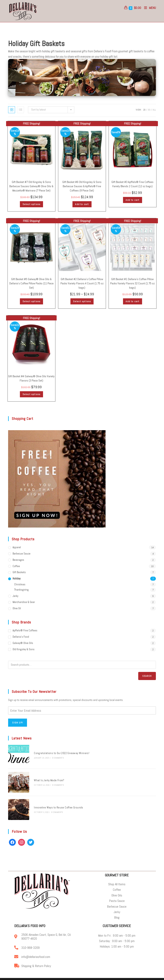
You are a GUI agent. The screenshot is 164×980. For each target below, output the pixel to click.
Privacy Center (128, 976)
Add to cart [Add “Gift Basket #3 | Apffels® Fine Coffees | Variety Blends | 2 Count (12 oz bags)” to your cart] (132, 200)
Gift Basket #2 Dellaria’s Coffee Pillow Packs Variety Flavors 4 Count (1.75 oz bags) (82, 284)
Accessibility (144, 976)
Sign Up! (18, 723)
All (154, 110)
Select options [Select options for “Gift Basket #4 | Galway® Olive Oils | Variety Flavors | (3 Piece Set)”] (32, 395)
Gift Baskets (19, 573)
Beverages (18, 560)
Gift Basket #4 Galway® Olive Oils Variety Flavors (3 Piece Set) (31, 379)
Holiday (17, 579)
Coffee (16, 566)
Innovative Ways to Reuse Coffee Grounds (56, 802)
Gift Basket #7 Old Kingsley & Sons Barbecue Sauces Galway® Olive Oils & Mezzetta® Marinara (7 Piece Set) (31, 187)
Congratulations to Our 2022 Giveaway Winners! (59, 752)
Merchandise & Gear (24, 602)
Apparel (17, 548)
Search (147, 676)
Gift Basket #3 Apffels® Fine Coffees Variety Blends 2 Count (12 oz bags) (132, 184)
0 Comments (55, 757)
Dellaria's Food (21, 637)
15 (144, 110)
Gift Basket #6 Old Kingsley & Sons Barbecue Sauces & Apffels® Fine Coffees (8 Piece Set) (82, 187)
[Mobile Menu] (148, 8)
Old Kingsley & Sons (24, 650)
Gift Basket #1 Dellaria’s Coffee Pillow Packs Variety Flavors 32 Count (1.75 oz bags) (132, 284)
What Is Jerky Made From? (46, 777)
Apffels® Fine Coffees (25, 631)
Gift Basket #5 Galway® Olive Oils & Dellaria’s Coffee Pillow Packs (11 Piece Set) (31, 284)
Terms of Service (111, 976)
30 (149, 110)
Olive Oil (17, 609)
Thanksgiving (21, 590)
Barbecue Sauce (22, 554)
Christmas (20, 585)
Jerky (15, 596)
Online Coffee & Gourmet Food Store (67, 976)
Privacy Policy (94, 976)
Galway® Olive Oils (23, 643)
